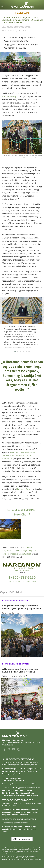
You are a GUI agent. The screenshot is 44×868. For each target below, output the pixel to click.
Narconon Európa (24, 489)
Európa (33, 827)
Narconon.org (8, 827)
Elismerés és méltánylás (25, 793)
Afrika (5, 832)
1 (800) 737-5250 (22, 577)
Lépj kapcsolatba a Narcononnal (15, 815)
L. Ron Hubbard (32, 796)
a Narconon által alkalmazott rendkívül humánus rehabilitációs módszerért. (18, 455)
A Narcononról (8, 788)
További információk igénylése (25, 812)
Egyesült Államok (22, 827)
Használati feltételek (25, 850)
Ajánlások (16, 774)
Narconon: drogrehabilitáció (14, 769)
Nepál (34, 829)
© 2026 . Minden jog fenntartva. (19, 848)
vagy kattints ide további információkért (22, 581)
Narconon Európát (10, 97)
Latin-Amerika (24, 829)
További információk (11, 810)
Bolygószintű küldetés (25, 788)
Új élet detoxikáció (18, 771)
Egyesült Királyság (9, 829)
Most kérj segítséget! (22, 570)
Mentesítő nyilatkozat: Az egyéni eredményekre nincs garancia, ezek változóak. (21, 852)
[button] (22, 840)
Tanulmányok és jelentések (13, 796)
